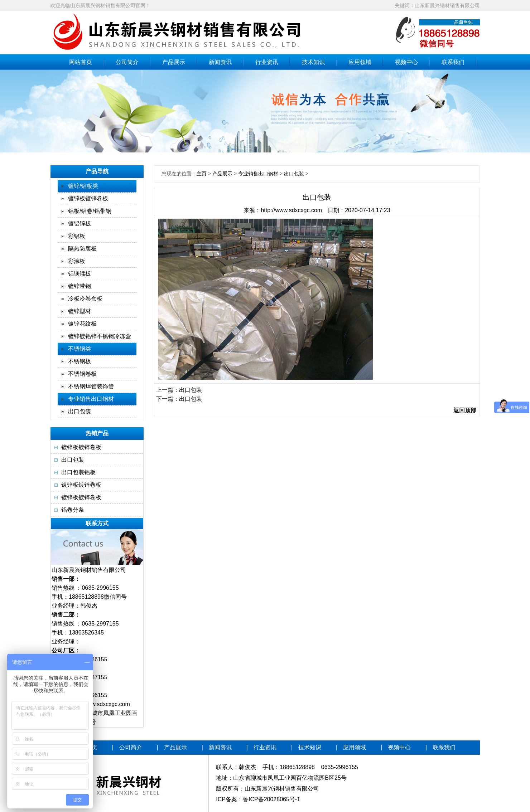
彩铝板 (77, 236)
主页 (202, 174)
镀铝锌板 (79, 223)
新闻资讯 (220, 62)
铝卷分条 (73, 510)
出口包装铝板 (78, 472)
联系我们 (453, 62)
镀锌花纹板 (82, 324)
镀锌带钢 (79, 286)
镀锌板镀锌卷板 (88, 198)
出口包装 (79, 411)
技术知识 (313, 62)
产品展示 (174, 62)
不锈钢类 (79, 349)
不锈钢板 (79, 361)
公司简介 (127, 62)
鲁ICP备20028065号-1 (271, 799)
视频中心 (406, 62)
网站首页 (81, 62)
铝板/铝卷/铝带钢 (90, 211)
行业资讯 (267, 62)
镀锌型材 (79, 311)
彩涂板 (77, 261)
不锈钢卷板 (82, 374)
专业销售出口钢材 (91, 399)
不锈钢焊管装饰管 (91, 386)
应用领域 (360, 62)
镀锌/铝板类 (83, 186)
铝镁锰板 (79, 274)
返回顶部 (465, 410)
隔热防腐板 (82, 249)
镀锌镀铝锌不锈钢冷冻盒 (100, 336)
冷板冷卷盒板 (85, 299)
